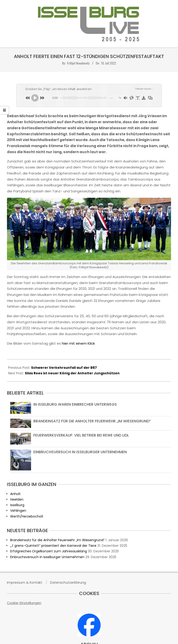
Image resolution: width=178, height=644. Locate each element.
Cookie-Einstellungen (24, 603)
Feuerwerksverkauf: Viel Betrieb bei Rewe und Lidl (81, 435)
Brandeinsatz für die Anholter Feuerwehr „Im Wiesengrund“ (92, 421)
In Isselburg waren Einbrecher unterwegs (75, 404)
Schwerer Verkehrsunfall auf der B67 (64, 368)
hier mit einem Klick (78, 343)
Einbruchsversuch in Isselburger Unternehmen (80, 452)
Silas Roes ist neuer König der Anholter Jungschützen (72, 373)
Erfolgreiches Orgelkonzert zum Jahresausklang (49, 551)
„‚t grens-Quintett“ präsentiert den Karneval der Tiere (53, 546)
